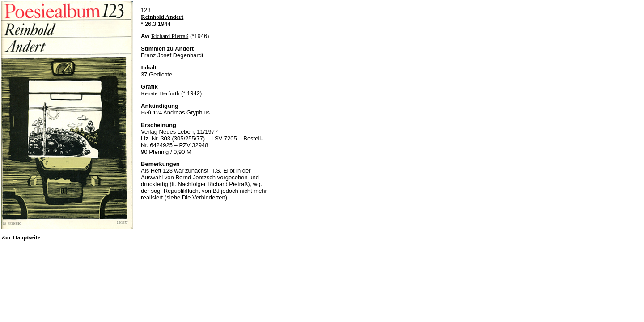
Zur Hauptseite (21, 237)
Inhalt (149, 67)
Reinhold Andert (162, 17)
